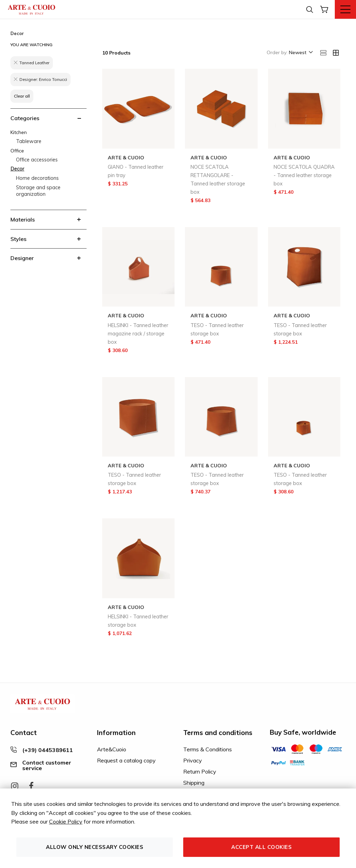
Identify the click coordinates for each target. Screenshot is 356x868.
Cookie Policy (66, 821)
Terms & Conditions (208, 749)
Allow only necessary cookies (95, 847)
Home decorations (37, 178)
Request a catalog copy (126, 760)
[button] (300, 53)
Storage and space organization (38, 191)
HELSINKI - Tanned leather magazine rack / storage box (138, 334)
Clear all (22, 96)
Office (17, 151)
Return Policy (200, 771)
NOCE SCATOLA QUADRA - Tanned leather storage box (304, 175)
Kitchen (19, 132)
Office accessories (37, 160)
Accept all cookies (261, 847)
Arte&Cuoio (112, 749)
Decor (17, 169)
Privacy (193, 760)
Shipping (194, 783)
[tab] (48, 118)
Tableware (29, 141)
